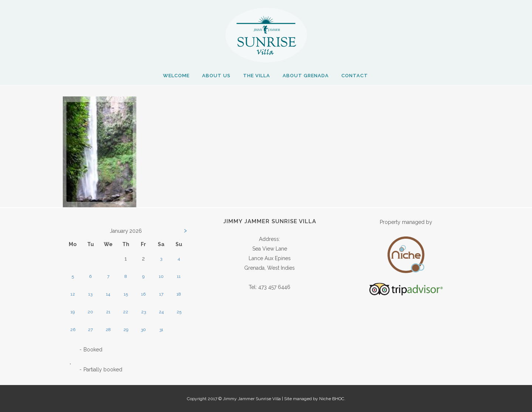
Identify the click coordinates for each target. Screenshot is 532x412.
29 (126, 330)
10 (161, 276)
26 (73, 330)
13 (90, 294)
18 (179, 294)
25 (179, 312)
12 (73, 294)
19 (73, 312)
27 (90, 330)
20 (90, 312)
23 (144, 312)
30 (143, 330)
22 (126, 312)
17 (161, 294)
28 (108, 330)
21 (108, 312)
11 (179, 276)
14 (108, 294)
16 (143, 294)
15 (126, 294)
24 (161, 312)
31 (161, 330)
